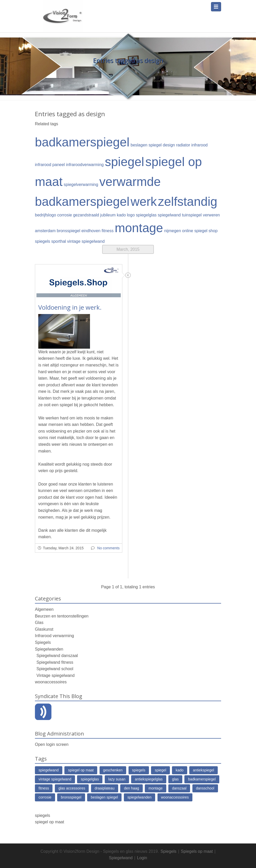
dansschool (205, 788)
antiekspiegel (204, 770)
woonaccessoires (51, 682)
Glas (39, 623)
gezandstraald (86, 215)
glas (175, 779)
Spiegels (43, 642)
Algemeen (44, 609)
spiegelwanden (140, 797)
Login (142, 858)
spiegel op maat (81, 770)
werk (144, 202)
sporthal (59, 241)
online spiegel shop (200, 231)
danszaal (179, 788)
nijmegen (173, 231)
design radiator (177, 145)
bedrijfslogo (46, 215)
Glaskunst (44, 629)
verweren (211, 215)
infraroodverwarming (85, 165)
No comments (108, 548)
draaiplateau (105, 788)
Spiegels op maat (197, 851)
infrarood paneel (50, 165)
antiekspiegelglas (149, 779)
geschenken (113, 770)
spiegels (43, 241)
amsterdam (45, 231)
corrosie (65, 215)
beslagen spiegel (146, 145)
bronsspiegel (68, 231)
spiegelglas (146, 215)
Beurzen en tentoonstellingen (62, 616)
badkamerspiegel (82, 142)
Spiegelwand (121, 858)
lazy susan (117, 779)
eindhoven (91, 231)
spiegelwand (169, 215)
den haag (131, 788)
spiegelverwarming (81, 185)
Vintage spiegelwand (55, 675)
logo (131, 215)
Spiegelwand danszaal (57, 656)
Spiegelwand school (55, 669)
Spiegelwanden (49, 649)
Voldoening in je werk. (70, 307)
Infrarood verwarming (54, 636)
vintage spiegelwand (86, 241)
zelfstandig (188, 202)
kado (179, 770)
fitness (108, 231)
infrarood (199, 145)
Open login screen (52, 744)
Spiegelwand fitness (55, 662)
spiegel (124, 162)
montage (139, 228)
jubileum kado (113, 215)
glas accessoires (72, 788)
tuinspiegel (192, 215)
